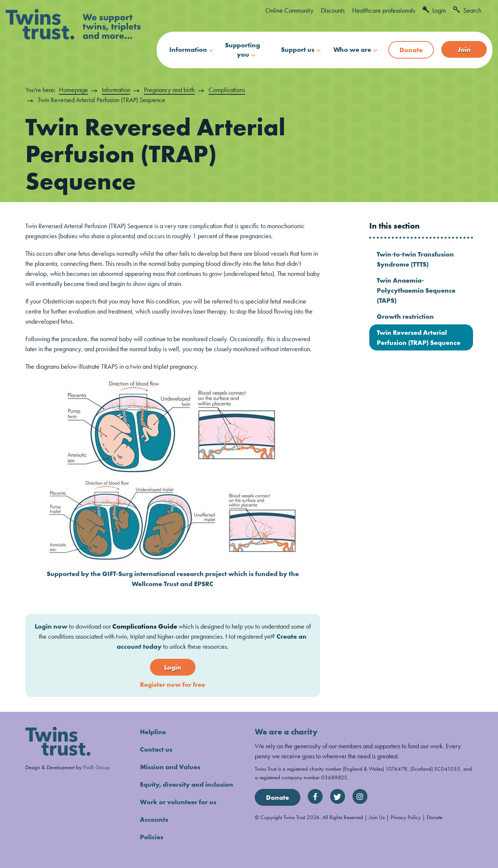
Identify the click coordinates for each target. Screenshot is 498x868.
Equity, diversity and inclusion (187, 784)
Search (467, 10)
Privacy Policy (406, 817)
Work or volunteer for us (178, 802)
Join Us (377, 817)
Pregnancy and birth (169, 90)
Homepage (73, 90)
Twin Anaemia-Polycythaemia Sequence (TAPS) (416, 290)
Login (434, 10)
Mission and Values (170, 767)
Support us (298, 49)
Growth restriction (405, 316)
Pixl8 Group (96, 767)
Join (464, 49)
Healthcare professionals (384, 10)
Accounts (154, 819)
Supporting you (242, 50)
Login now (51, 626)
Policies (152, 837)
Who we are (352, 49)
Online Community (289, 10)
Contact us (156, 749)
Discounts (333, 10)
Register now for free (173, 684)
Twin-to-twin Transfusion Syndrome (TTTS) (415, 259)
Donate (411, 50)
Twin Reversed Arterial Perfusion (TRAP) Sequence (419, 337)
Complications (227, 90)
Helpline (153, 732)
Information (188, 49)
